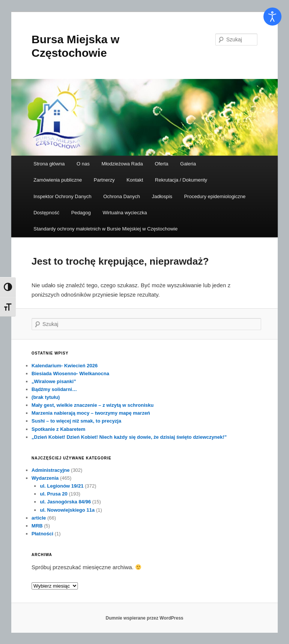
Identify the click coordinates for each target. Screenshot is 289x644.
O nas (83, 164)
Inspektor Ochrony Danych (62, 196)
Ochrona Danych (122, 196)
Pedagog (81, 213)
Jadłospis (162, 196)
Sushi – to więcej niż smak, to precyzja (76, 421)
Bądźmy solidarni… (54, 389)
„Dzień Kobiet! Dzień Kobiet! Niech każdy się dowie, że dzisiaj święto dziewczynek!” (129, 437)
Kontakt (135, 180)
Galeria (188, 164)
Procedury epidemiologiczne (215, 196)
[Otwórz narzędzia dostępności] (272, 17)
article (39, 518)
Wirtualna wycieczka (125, 213)
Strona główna (49, 164)
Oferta (161, 164)
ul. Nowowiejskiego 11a (67, 510)
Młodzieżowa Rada (122, 164)
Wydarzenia (45, 478)
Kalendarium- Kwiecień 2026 (65, 366)
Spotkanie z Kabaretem (59, 429)
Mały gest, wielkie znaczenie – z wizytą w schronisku (93, 405)
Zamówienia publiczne (58, 180)
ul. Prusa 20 (54, 494)
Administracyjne (51, 470)
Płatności (43, 534)
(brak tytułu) (46, 397)
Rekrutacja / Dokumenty (181, 180)
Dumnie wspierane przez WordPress (145, 618)
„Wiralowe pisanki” (54, 381)
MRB (37, 526)
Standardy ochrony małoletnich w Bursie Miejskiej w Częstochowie (106, 229)
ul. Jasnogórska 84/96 (65, 502)
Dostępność (46, 213)
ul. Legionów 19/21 (62, 486)
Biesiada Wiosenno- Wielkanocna (70, 374)
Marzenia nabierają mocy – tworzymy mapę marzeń (91, 413)
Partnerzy (104, 180)
